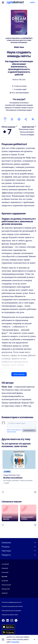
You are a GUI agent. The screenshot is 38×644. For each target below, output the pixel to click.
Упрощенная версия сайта (10, 615)
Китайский (5, 581)
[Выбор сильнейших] (19, 460)
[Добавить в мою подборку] (19, 119)
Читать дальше (19, 374)
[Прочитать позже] (12, 119)
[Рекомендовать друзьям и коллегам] (26, 119)
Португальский (6, 585)
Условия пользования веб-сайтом (12, 606)
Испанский (5, 572)
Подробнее (15, 642)
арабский (5, 593)
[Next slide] (35, 492)
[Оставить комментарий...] (22, 425)
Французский (6, 589)
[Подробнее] (16, 126)
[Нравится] (5, 119)
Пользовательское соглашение (11, 611)
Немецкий (5, 568)
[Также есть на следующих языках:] (33, 119)
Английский (5, 564)
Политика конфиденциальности (12, 602)
